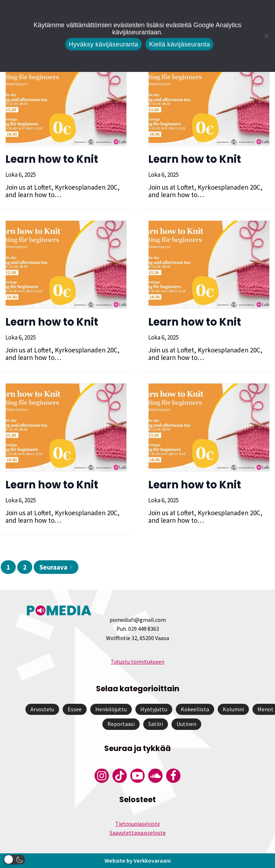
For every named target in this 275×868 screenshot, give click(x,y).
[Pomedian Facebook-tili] (173, 776)
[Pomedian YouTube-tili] (137, 776)
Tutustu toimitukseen (137, 662)
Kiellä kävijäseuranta (179, 44)
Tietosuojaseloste (138, 824)
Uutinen (186, 724)
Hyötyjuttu (154, 709)
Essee (75, 709)
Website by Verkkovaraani (137, 860)
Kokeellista (195, 709)
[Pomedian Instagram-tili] (102, 776)
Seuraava (56, 567)
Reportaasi (121, 724)
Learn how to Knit (52, 159)
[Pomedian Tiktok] (120, 776)
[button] (14, 860)
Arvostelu (42, 709)
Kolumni (233, 709)
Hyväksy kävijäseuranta (104, 44)
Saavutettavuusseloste (138, 833)
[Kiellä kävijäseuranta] (266, 36)
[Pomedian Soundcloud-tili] (155, 776)
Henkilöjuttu (111, 709)
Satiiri (156, 724)
